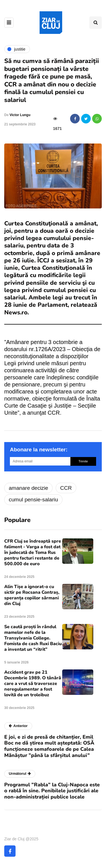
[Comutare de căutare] (96, 23)
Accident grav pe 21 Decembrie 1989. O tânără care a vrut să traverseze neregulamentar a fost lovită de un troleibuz (33, 684)
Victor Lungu (20, 115)
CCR (66, 488)
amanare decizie (28, 488)
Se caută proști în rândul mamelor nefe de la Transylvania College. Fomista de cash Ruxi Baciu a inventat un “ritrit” (33, 638)
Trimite (83, 461)
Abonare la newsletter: (39, 450)
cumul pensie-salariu (33, 500)
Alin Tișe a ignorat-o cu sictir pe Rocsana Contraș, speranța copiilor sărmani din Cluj (32, 595)
